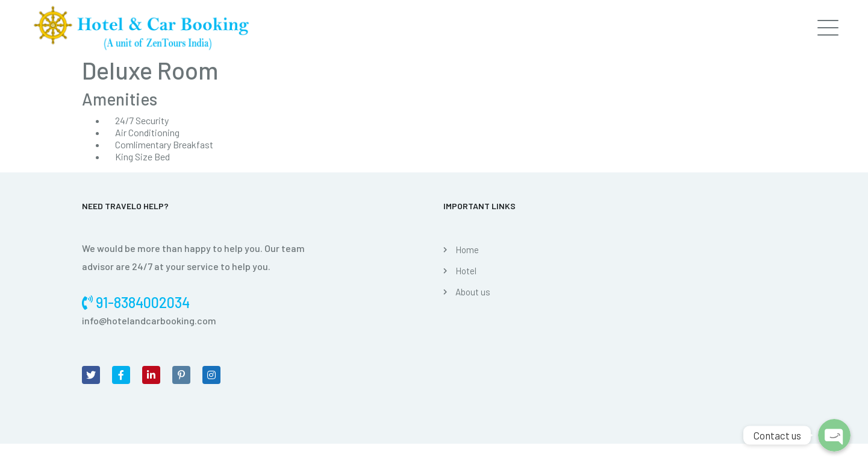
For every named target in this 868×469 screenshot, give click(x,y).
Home (467, 250)
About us (473, 292)
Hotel (466, 271)
